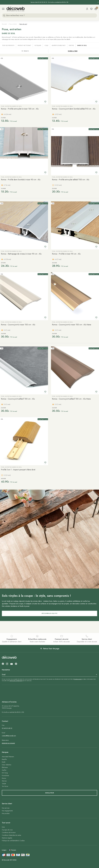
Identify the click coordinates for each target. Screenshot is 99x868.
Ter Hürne (5, 786)
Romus (4, 778)
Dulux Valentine (6, 765)
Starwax (4, 781)
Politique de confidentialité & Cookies (13, 841)
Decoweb (4, 24)
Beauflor (4, 759)
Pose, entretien (13, 24)
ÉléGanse (5, 767)
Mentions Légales (7, 838)
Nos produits (6, 813)
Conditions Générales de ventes (11, 835)
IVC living (5, 773)
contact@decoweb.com (9, 736)
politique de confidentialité (16, 681)
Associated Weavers (8, 757)
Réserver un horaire (8, 743)
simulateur (49, 793)
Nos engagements (7, 811)
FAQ (3, 827)
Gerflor (4, 770)
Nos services (6, 808)
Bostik (4, 762)
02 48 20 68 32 (7, 728)
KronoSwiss (5, 776)
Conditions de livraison (9, 832)
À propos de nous (7, 830)
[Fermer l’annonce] (98, 2)
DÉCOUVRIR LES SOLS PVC (50, 613)
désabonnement (78, 679)
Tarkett (4, 784)
